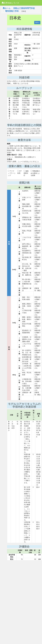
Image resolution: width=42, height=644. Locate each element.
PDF (37, 23)
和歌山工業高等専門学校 (24, 8)
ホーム (7, 8)
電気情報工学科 (12, 11)
